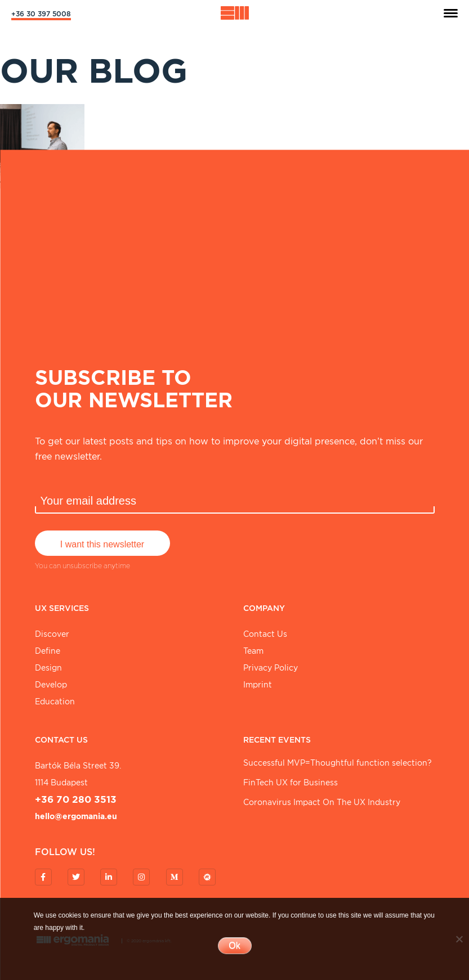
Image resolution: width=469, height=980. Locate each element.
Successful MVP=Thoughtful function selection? (338, 763)
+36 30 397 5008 (41, 14)
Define (48, 651)
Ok (234, 945)
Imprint (258, 685)
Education (55, 702)
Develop (51, 685)
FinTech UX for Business (291, 783)
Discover (52, 634)
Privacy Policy (271, 668)
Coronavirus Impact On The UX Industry (322, 802)
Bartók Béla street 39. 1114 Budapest (78, 774)
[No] (459, 939)
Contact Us (265, 634)
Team (253, 651)
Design (48, 668)
